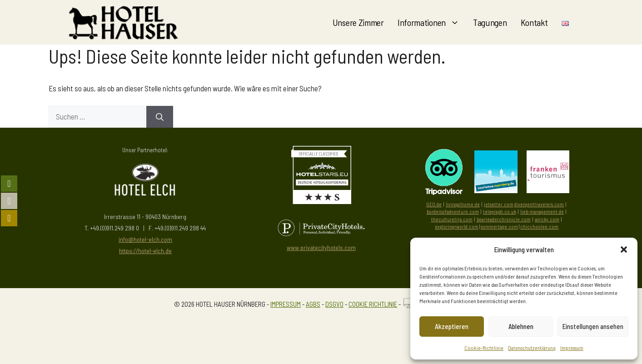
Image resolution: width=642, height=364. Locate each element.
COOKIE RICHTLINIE (373, 304)
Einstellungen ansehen (593, 326)
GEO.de (434, 204)
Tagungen (490, 22)
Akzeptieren (452, 326)
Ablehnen (521, 326)
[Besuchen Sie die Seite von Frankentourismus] (548, 190)
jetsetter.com (499, 204)
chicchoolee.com (539, 227)
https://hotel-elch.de (145, 251)
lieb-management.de (542, 212)
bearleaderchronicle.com (504, 219)
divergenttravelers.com (539, 204)
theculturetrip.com (452, 219)
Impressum (572, 348)
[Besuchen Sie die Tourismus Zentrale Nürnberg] (496, 190)
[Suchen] (160, 117)
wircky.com (547, 219)
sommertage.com (499, 227)
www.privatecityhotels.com (321, 247)
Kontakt (534, 22)
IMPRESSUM (286, 304)
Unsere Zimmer (358, 22)
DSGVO (334, 304)
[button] (624, 249)
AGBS (313, 304)
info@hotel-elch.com (145, 239)
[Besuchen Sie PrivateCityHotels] (321, 228)
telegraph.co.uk (500, 212)
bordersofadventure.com (453, 212)
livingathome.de (463, 204)
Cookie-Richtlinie (484, 348)
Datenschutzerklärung (532, 348)
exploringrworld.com (457, 227)
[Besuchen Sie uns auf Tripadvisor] (444, 172)
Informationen (432, 22)
